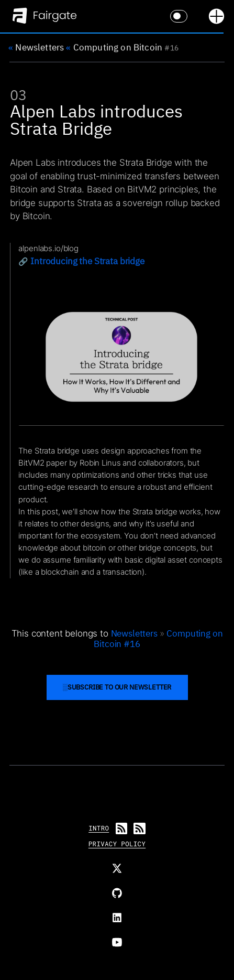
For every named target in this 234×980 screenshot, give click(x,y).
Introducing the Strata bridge (87, 268)
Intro (99, 828)
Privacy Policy (117, 844)
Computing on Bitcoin (114, 48)
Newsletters (36, 48)
